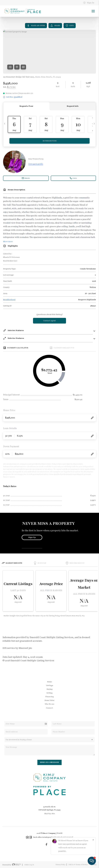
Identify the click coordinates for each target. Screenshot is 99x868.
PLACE (59, 833)
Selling (49, 693)
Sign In (89, 3)
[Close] (93, 840)
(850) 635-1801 (49, 814)
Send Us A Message (49, 762)
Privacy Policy (60, 865)
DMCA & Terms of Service (78, 865)
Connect (49, 708)
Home (50, 682)
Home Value (49, 700)
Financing (50, 697)
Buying (50, 689)
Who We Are (49, 704)
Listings (50, 685)
